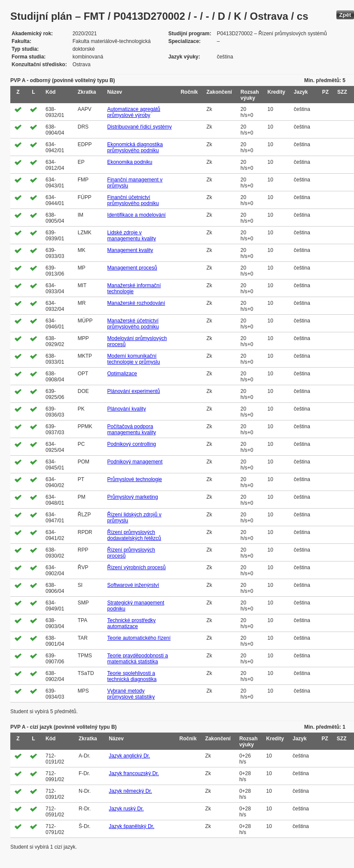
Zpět (345, 15)
